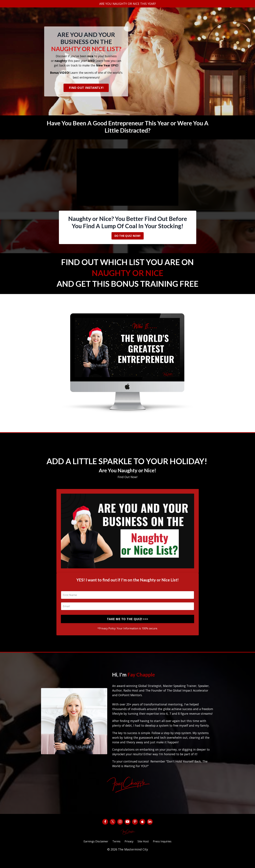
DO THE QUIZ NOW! (128, 237)
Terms (116, 853)
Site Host (145, 853)
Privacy (129, 853)
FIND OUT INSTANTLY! (86, 89)
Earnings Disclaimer (93, 853)
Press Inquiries (166, 853)
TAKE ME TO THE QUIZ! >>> (127, 623)
